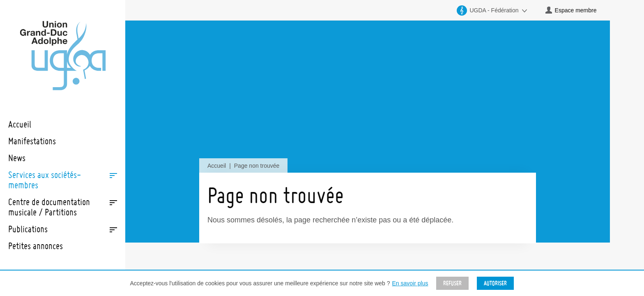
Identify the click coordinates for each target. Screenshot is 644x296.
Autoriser (495, 283)
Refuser (452, 283)
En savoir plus (410, 283)
